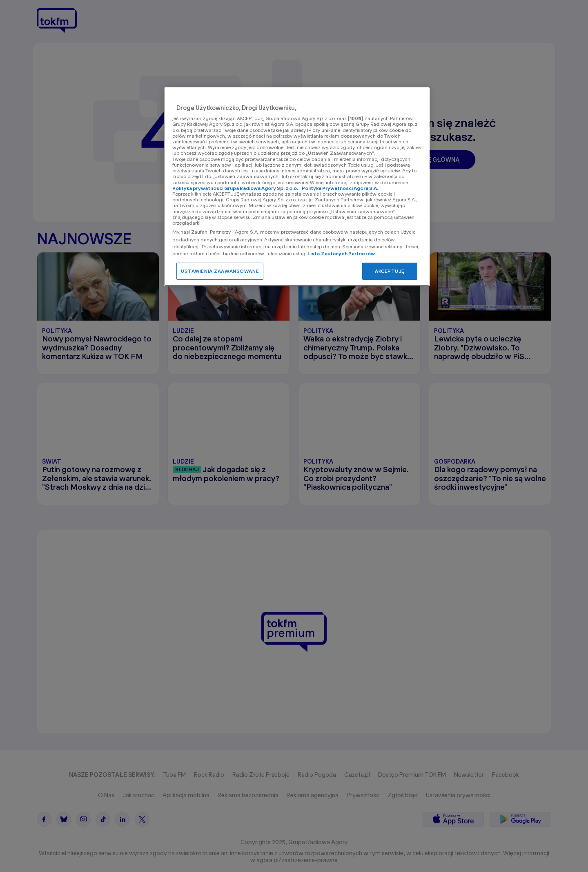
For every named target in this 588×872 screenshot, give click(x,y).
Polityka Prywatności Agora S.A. (340, 188)
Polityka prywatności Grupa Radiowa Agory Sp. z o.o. (235, 188)
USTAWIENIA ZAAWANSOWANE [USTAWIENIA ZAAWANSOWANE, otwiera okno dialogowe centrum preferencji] (220, 271)
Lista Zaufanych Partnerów (341, 253)
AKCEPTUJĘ (390, 271)
